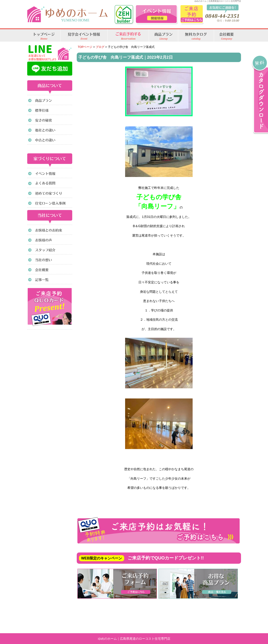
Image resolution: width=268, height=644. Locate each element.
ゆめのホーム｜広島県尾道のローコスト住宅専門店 (134, 639)
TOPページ (85, 47)
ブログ (100, 47)
